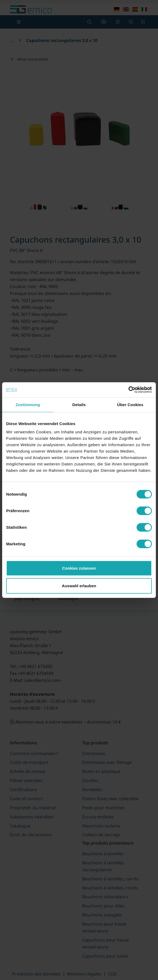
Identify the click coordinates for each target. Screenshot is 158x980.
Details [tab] (79, 404)
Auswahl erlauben (79, 586)
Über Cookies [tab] (130, 404)
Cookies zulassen (79, 568)
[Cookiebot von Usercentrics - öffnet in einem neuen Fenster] (128, 390)
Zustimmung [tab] (28, 404)
